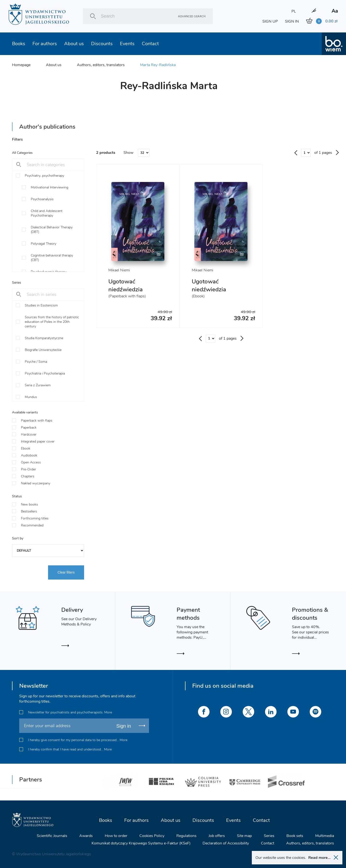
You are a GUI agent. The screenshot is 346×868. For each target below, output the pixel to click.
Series (269, 836)
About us (74, 44)
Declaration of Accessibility (226, 843)
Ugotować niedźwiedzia (126, 285)
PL (294, 11)
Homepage (21, 65)
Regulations (186, 836)
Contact (150, 44)
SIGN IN (292, 21)
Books (19, 44)
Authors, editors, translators (101, 65)
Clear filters (66, 572)
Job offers (217, 836)
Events (127, 44)
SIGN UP (270, 21)
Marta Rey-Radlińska (158, 65)
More (108, 712)
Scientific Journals (52, 836)
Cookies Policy (152, 836)
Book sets (295, 836)
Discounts (102, 44)
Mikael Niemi (119, 270)
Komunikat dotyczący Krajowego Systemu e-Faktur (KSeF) (141, 843)
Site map (244, 836)
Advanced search (192, 16)
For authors (45, 44)
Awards (86, 836)
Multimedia (325, 836)
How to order (116, 836)
